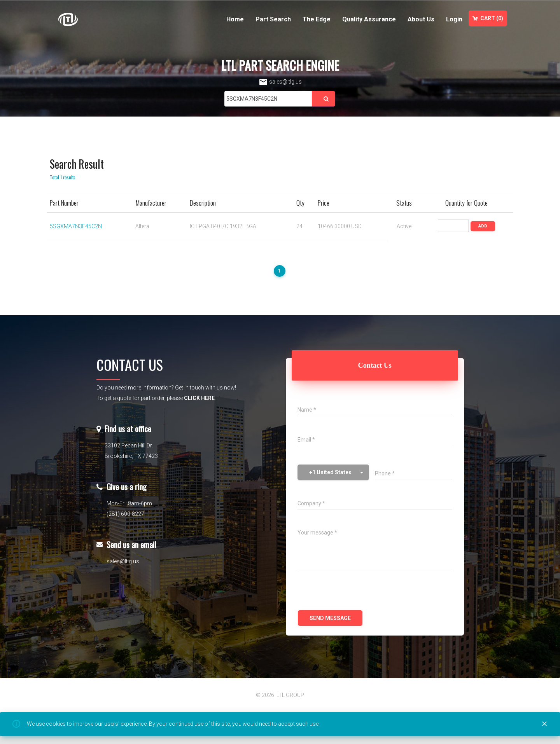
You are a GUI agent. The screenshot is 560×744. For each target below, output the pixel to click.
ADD (483, 226)
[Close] (544, 724)
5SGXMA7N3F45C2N (76, 226)
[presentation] (357, 591)
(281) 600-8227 (125, 514)
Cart (488, 18)
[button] (333, 472)
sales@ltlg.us (280, 82)
